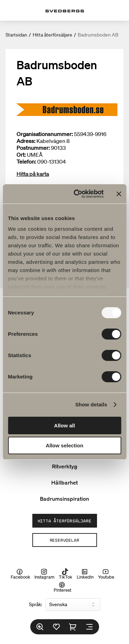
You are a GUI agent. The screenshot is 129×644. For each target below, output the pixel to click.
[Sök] (40, 627)
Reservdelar (65, 540)
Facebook (20, 574)
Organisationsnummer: (45, 134)
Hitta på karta (33, 174)
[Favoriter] (56, 627)
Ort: (21, 155)
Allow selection (64, 445)
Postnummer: (33, 148)
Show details (91, 404)
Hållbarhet (64, 482)
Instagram (44, 574)
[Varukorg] (73, 627)
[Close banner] (119, 194)
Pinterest (62, 587)
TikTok (66, 574)
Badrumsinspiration (64, 499)
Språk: (35, 604)
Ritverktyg (65, 466)
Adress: (26, 141)
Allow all (64, 425)
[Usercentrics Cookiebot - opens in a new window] (77, 194)
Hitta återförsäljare (52, 35)
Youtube (106, 574)
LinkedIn (85, 574)
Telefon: (26, 162)
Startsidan (16, 35)
